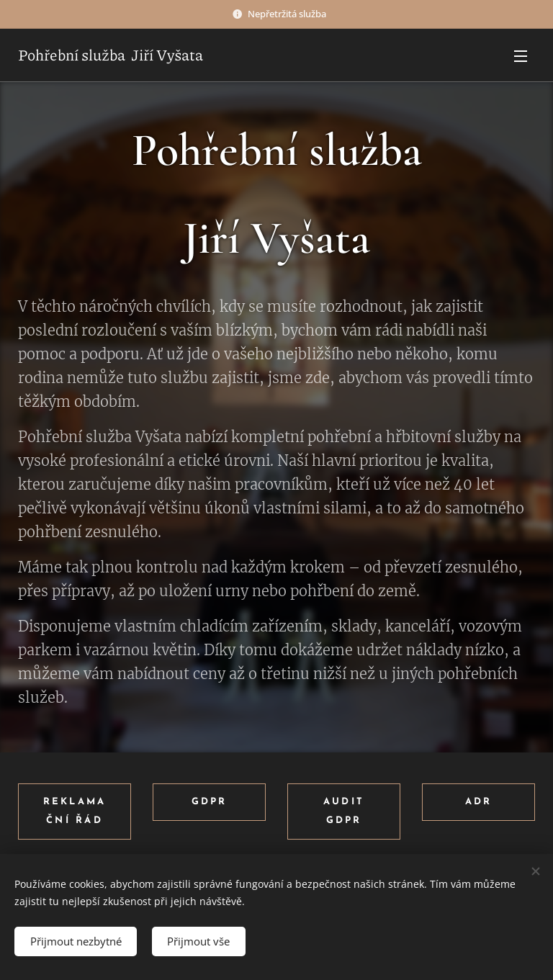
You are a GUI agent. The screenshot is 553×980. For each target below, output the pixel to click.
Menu (521, 56)
